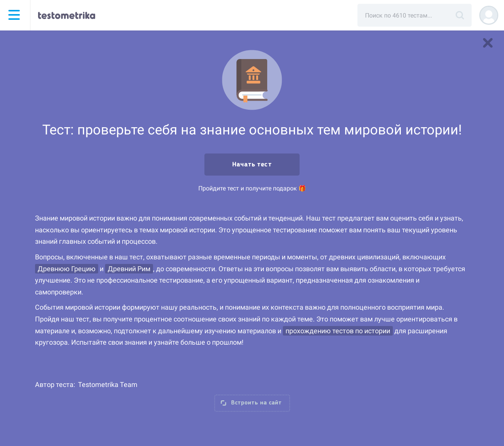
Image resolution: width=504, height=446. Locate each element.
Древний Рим (129, 269)
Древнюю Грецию (67, 269)
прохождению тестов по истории (338, 331)
